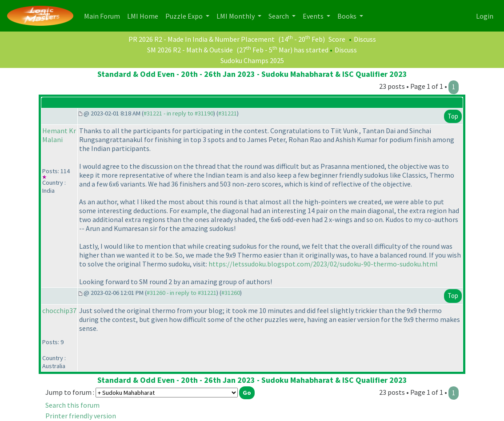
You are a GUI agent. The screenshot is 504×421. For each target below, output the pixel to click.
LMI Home (144, 15)
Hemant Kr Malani (59, 135)
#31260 (231, 293)
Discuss (365, 39)
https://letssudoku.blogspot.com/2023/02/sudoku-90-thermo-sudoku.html (323, 264)
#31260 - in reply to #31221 (182, 293)
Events (314, 16)
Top (453, 116)
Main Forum (104, 15)
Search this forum (72, 405)
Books (348, 16)
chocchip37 (59, 310)
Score (337, 39)
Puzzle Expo (185, 16)
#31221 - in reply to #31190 (178, 113)
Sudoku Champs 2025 (252, 60)
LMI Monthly (236, 16)
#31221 (228, 113)
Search (279, 16)
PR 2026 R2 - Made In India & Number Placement (202, 39)
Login (485, 16)
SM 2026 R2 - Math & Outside (190, 50)
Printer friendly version (81, 416)
